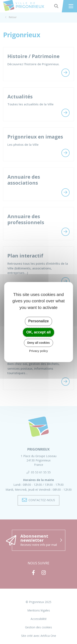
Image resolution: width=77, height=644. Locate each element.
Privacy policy (39, 351)
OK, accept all (38, 332)
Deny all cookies (39, 343)
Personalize (38, 321)
